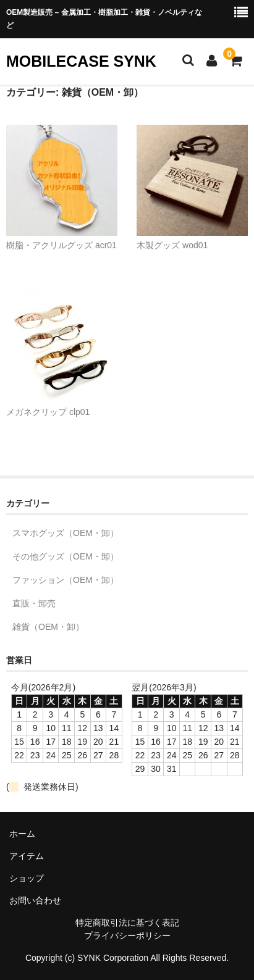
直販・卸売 (34, 603)
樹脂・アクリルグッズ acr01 (61, 245)
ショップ (27, 878)
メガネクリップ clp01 (48, 412)
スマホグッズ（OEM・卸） (66, 533)
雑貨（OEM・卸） (48, 627)
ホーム (22, 834)
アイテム (27, 856)
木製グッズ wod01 (172, 245)
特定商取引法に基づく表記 (127, 923)
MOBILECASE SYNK (81, 61)
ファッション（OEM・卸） (66, 580)
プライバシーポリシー (127, 936)
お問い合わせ (35, 900)
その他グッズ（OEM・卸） (66, 556)
